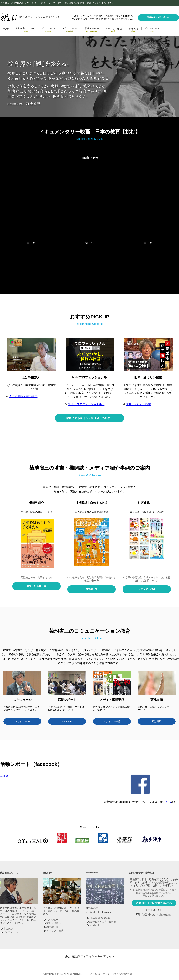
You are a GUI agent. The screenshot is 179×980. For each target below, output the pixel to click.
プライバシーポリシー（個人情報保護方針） (112, 974)
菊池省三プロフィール (48, 29)
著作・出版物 (54, 923)
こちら (167, 802)
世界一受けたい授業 (139, 404)
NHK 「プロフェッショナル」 (86, 404)
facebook (67, 721)
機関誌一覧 (92, 589)
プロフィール (11, 932)
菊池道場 (133, 29)
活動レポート (152, 29)
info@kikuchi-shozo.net (156, 915)
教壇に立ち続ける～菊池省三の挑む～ (89, 418)
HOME (6, 29)
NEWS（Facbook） (100, 918)
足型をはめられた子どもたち (36, 577)
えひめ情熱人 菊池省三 (23, 396)
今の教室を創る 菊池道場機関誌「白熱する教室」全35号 (92, 579)
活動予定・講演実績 (70, 29)
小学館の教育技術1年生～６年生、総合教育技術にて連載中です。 (147, 579)
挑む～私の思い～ (25, 29)
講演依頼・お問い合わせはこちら (154, 903)
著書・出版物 (92, 29)
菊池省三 (6, 776)
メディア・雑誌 (114, 29)
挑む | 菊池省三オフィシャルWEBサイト (89, 956)
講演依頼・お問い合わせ (158, 17)
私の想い (8, 929)
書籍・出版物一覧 (36, 586)
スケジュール (22, 721)
